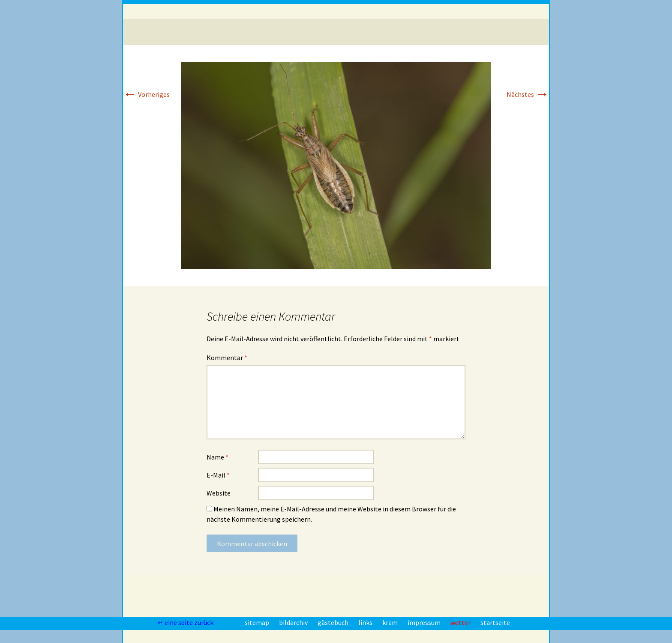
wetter (461, 622)
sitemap (258, 622)
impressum (425, 622)
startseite (495, 622)
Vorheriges (146, 94)
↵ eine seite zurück (186, 622)
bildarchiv (294, 622)
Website (219, 493)
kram (391, 622)
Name (217, 457)
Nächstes (528, 94)
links (366, 622)
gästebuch (334, 622)
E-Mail (218, 475)
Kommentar (227, 358)
